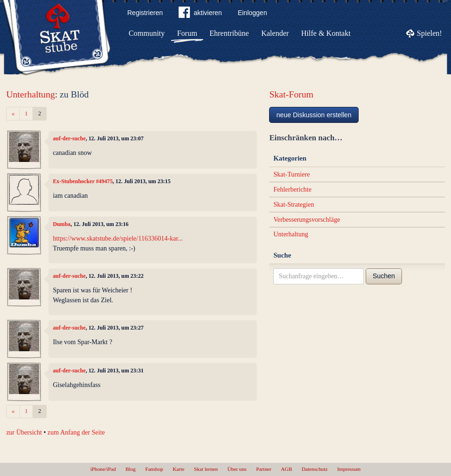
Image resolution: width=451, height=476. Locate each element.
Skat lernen (206, 469)
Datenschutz (315, 469)
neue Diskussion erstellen (314, 115)
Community (147, 33)
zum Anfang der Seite (76, 432)
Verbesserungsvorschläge (307, 220)
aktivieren (200, 14)
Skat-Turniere (291, 174)
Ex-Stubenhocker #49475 (83, 181)
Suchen (384, 276)
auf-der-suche (69, 138)
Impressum (349, 469)
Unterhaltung (30, 94)
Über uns (237, 469)
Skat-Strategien (294, 205)
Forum (187, 33)
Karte (178, 469)
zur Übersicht (24, 432)
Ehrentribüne (230, 33)
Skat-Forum (291, 94)
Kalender (275, 33)
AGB (287, 469)
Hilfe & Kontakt (326, 33)
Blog (131, 469)
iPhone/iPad (103, 469)
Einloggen (252, 13)
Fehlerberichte (292, 190)
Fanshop (154, 469)
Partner (263, 469)
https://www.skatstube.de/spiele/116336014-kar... (118, 238)
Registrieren (145, 13)
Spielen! (430, 33)
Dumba (62, 224)
